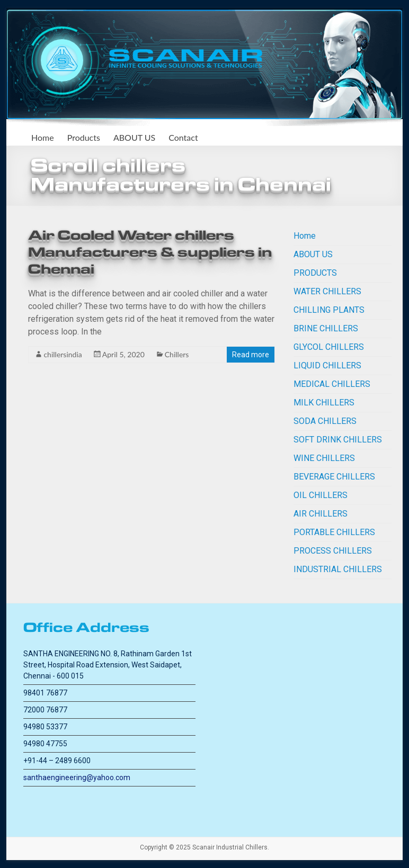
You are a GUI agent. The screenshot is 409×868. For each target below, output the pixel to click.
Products (84, 137)
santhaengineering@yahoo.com (77, 777)
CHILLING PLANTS (329, 310)
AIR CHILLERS (321, 514)
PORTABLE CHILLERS (334, 532)
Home (43, 137)
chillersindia (63, 354)
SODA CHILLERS (325, 421)
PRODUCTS (315, 273)
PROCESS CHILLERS (333, 551)
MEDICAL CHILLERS (332, 384)
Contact (183, 137)
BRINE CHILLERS (326, 328)
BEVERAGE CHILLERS (334, 477)
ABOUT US (134, 137)
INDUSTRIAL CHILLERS (338, 569)
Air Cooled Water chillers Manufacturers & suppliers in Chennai (150, 252)
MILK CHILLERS (324, 403)
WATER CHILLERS (327, 291)
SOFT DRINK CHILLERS (338, 440)
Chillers (177, 354)
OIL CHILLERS (321, 495)
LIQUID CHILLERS (327, 365)
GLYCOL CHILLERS (329, 347)
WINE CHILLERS (324, 458)
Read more (251, 355)
